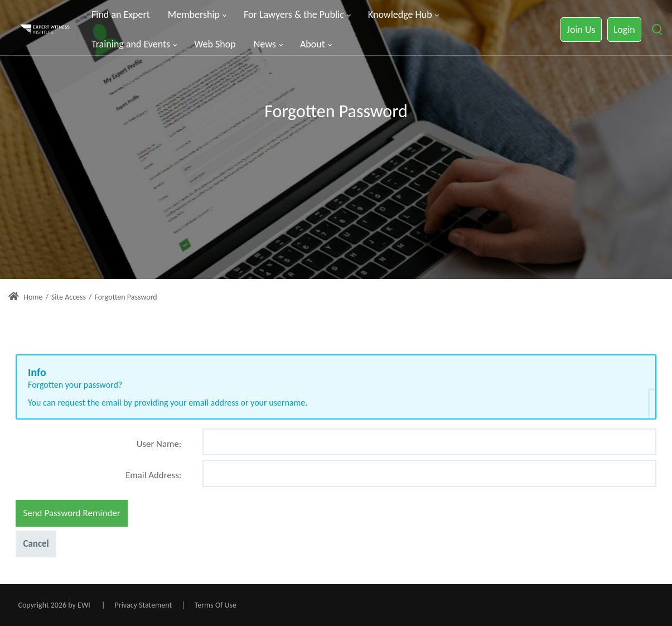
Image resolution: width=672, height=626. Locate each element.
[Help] (180, 448)
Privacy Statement (144, 605)
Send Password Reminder (71, 513)
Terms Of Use (216, 605)
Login (624, 30)
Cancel (36, 544)
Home (25, 297)
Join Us (581, 30)
